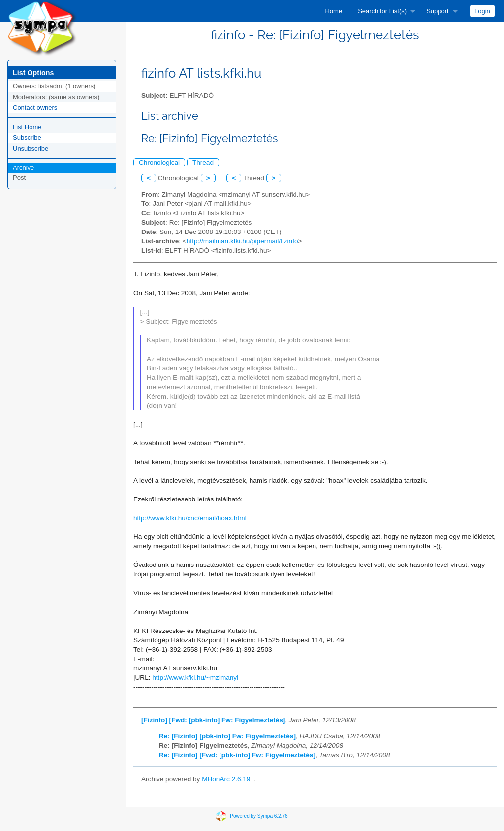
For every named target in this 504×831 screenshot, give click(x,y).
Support (438, 11)
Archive (23, 168)
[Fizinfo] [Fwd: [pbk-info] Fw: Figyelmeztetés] (213, 720)
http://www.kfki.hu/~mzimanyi (195, 678)
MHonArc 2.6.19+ (228, 779)
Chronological (159, 162)
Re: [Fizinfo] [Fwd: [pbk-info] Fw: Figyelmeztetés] (237, 755)
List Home (27, 127)
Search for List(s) (382, 11)
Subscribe (27, 138)
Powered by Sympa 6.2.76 (259, 816)
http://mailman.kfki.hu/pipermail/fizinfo (242, 241)
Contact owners (35, 108)
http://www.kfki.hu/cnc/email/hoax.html (190, 518)
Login (482, 11)
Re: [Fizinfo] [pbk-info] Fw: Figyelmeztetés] (227, 736)
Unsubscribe (31, 149)
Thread (203, 162)
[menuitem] (333, 11)
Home (333, 11)
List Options (33, 73)
